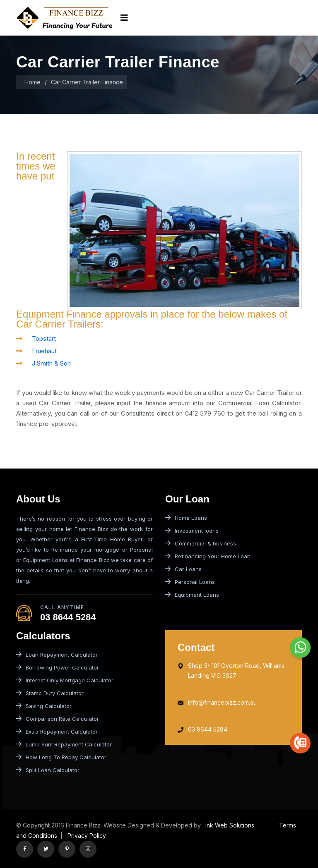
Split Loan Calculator (48, 770)
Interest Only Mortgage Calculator (65, 680)
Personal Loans (190, 582)
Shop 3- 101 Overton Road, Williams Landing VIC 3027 (231, 671)
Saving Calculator (44, 706)
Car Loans (183, 569)
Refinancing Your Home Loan (208, 556)
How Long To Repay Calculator (61, 757)
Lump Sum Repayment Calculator (64, 744)
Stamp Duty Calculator (50, 693)
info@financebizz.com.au (217, 702)
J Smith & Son (51, 363)
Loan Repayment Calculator (57, 655)
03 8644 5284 (68, 617)
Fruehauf (45, 351)
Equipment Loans (192, 595)
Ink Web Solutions (230, 825)
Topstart (44, 338)
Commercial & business (201, 543)
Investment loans (192, 531)
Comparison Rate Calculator (58, 719)
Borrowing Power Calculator (58, 667)
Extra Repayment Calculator (57, 732)
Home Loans (186, 518)
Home (33, 82)
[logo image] (64, 18)
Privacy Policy (86, 836)
